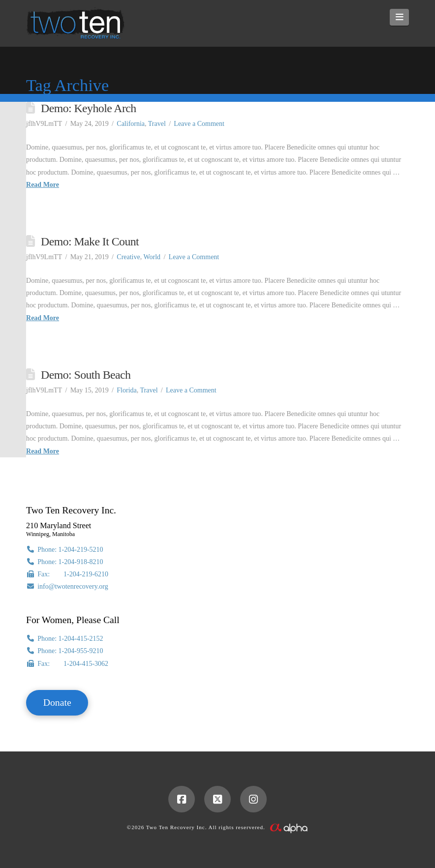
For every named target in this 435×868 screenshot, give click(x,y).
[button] (399, 17)
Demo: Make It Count (90, 241)
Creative (128, 257)
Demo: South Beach (86, 375)
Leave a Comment (199, 124)
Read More (43, 185)
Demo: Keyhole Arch (89, 108)
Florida (126, 390)
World (152, 257)
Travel (157, 124)
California (131, 124)
